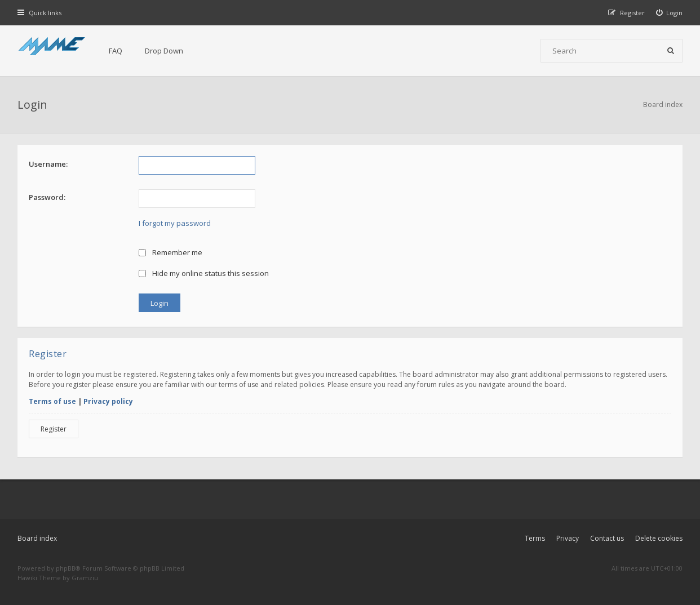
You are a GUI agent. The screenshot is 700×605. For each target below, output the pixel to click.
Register (54, 429)
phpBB (66, 568)
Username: (48, 164)
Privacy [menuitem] (568, 538)
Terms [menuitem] (535, 538)
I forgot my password (175, 223)
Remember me (170, 252)
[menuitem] (670, 13)
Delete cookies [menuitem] (659, 538)
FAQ (116, 51)
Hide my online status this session (204, 273)
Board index (37, 538)
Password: (47, 197)
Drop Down (164, 51)
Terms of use (52, 401)
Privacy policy (108, 401)
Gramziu (85, 578)
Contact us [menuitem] (607, 538)
